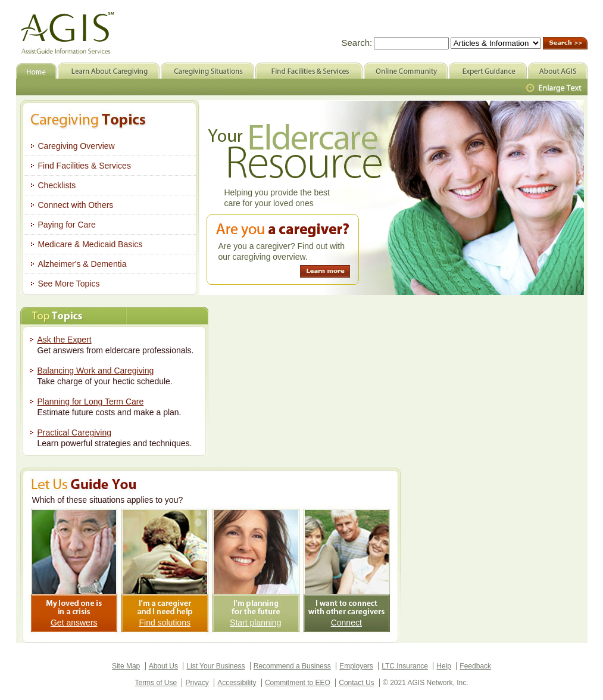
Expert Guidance (488, 71)
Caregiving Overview (76, 146)
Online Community (406, 71)
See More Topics (69, 284)
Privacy (197, 683)
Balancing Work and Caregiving (96, 371)
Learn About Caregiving (109, 71)
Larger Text (555, 88)
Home (36, 71)
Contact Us (356, 683)
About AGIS (558, 71)
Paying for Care (67, 225)
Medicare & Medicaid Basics (90, 244)
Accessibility (237, 683)
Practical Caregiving (75, 433)
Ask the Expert (65, 340)
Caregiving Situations (207, 71)
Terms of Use (156, 683)
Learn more (325, 271)
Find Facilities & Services (85, 166)
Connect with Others (76, 205)
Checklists (57, 185)
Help (444, 666)
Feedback (475, 666)
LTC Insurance (405, 666)
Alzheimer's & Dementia (82, 264)
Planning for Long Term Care (91, 402)
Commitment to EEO (298, 683)
